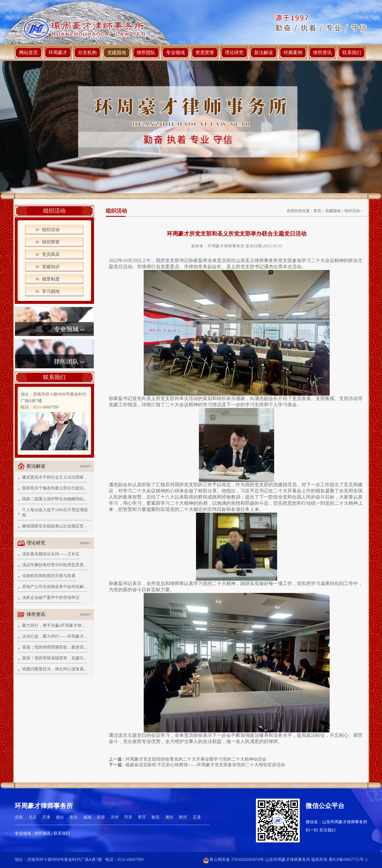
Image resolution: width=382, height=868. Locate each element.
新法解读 (264, 53)
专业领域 (175, 53)
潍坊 (169, 817)
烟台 (60, 817)
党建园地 (117, 53)
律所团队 (146, 53)
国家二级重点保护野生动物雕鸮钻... (55, 499)
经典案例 (293, 53)
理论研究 (234, 53)
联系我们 (352, 53)
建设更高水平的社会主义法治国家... (55, 477)
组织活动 (51, 230)
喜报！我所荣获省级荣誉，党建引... (55, 658)
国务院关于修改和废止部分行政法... (55, 488)
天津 (46, 817)
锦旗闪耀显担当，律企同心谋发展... (55, 669)
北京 (33, 817)
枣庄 (142, 817)
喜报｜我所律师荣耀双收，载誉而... (55, 647)
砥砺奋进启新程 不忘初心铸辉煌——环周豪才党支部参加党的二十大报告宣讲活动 (205, 765)
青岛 (73, 817)
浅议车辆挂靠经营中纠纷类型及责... (55, 565)
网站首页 (29, 53)
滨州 (115, 817)
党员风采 (51, 254)
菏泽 (128, 817)
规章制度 (51, 279)
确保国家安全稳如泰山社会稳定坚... (55, 526)
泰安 (155, 817)
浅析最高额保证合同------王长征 (51, 554)
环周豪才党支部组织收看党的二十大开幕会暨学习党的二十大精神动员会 (196, 759)
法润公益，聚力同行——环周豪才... (55, 636)
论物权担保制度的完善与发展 (49, 576)
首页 (317, 211)
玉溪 (197, 817)
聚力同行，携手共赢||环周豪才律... (53, 625)
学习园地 (51, 291)
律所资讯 (322, 53)
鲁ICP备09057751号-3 (348, 860)
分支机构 (87, 53)
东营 (101, 817)
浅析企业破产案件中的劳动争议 (51, 598)
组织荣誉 (51, 242)
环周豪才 (58, 53)
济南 (19, 817)
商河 (183, 817)
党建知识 (51, 267)
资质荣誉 (205, 53)
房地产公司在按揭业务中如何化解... (55, 587)
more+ (86, 466)
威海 (87, 817)
